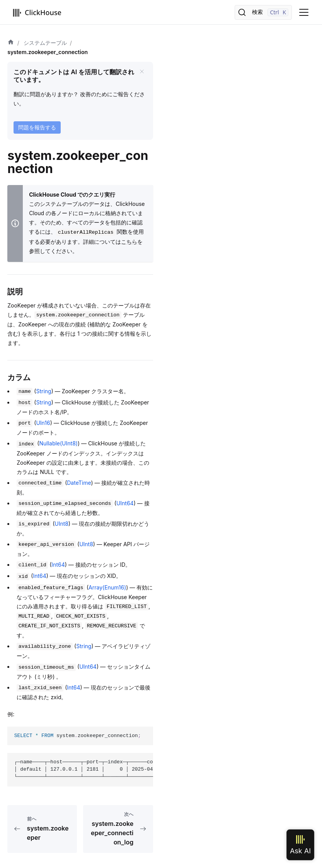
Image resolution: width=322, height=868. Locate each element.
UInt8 (61, 524)
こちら (129, 242)
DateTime (79, 483)
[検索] (263, 12)
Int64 (58, 565)
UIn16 (43, 423)
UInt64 (125, 503)
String (43, 391)
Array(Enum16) (107, 587)
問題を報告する (37, 127)
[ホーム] (11, 43)
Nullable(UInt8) (58, 443)
